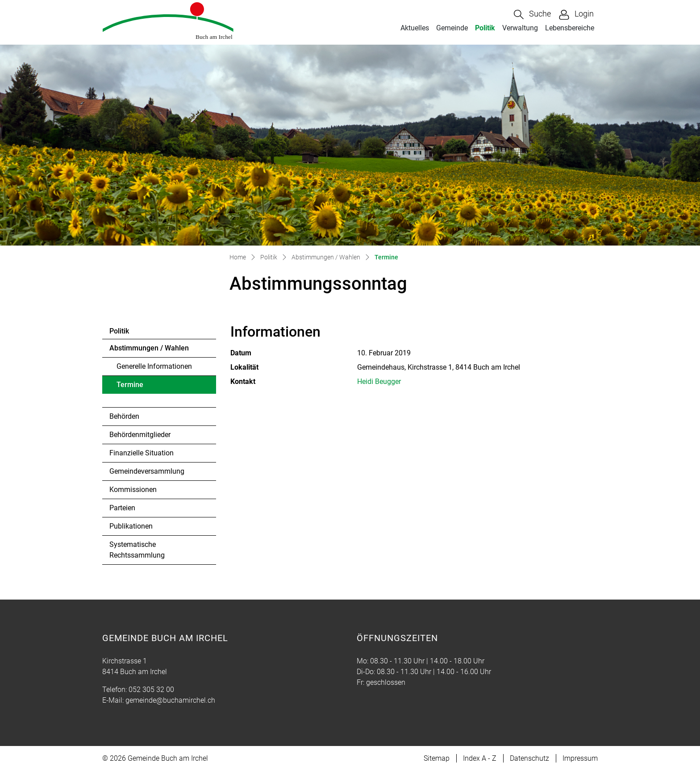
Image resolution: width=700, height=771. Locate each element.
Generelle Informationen (154, 366)
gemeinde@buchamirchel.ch (170, 700)
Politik (485, 28)
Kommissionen (133, 490)
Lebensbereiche (570, 28)
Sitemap (437, 758)
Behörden (124, 416)
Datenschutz (529, 758)
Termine (141, 387)
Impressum (580, 758)
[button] (532, 15)
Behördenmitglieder (140, 435)
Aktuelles (415, 28)
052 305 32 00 (151, 690)
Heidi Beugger (379, 381)
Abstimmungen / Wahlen (149, 348)
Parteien (122, 508)
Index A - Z (480, 758)
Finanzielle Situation (142, 453)
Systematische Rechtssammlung (137, 550)
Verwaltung (520, 28)
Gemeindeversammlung (147, 471)
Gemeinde (452, 28)
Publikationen (131, 526)
